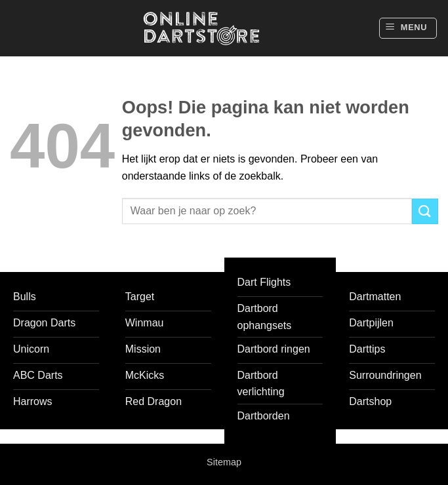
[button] (408, 28)
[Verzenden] (425, 211)
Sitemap (224, 462)
